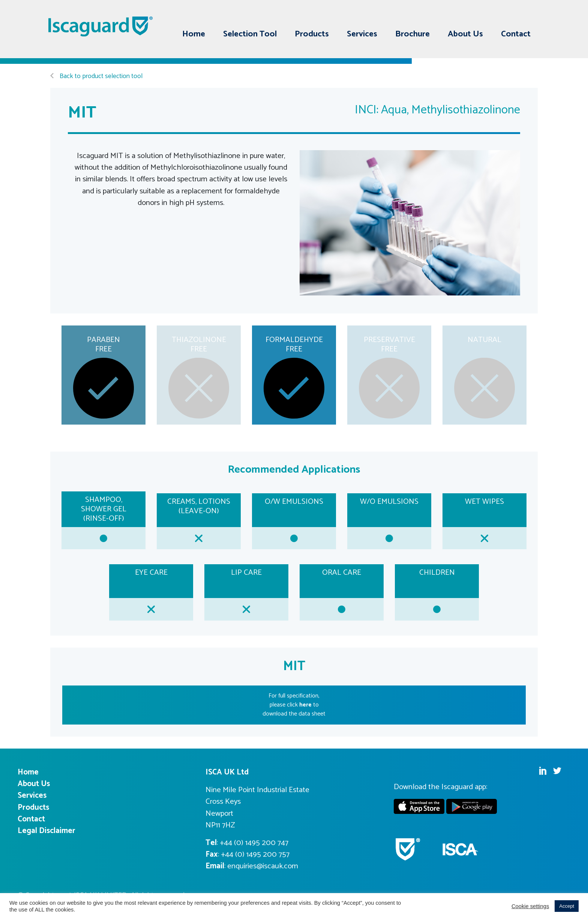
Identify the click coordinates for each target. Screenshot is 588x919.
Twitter (526, 16)
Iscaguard (101, 26)
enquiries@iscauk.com (263, 866)
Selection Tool (250, 34)
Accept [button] (567, 906)
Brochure (412, 34)
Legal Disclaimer (46, 831)
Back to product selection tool (96, 77)
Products (312, 34)
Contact (516, 34)
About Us (465, 34)
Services (362, 34)
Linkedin (512, 16)
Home (194, 34)
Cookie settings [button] (530, 906)
